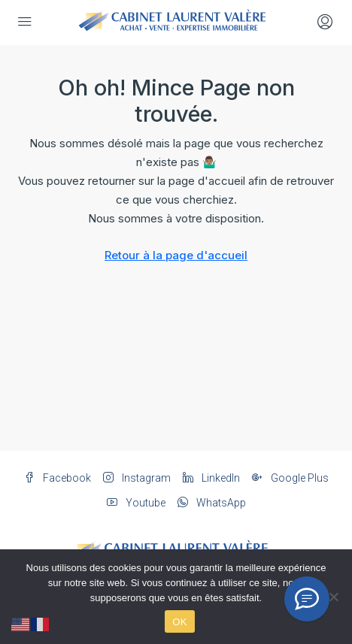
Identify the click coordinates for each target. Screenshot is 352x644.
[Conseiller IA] (307, 599)
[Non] (333, 597)
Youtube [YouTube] (136, 503)
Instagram (137, 478)
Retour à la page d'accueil (176, 255)
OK (179, 622)
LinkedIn (211, 478)
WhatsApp (212, 503)
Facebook (58, 478)
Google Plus (290, 478)
